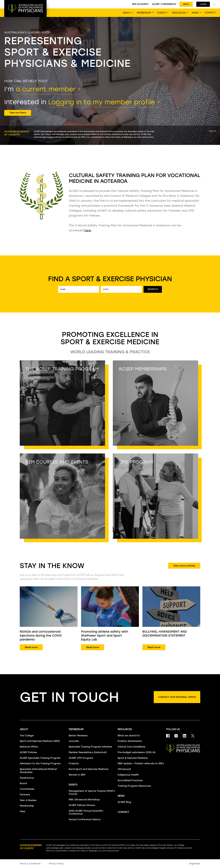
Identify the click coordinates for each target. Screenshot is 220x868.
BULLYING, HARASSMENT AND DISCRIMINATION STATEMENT (165, 634)
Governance (27, 778)
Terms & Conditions (30, 864)
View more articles (184, 566)
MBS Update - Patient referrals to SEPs (141, 763)
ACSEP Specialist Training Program (40, 758)
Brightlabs (195, 864)
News (121, 796)
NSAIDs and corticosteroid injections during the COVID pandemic (41, 635)
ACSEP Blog (124, 802)
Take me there (18, 113)
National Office (29, 747)
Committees (27, 789)
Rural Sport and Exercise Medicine (88, 769)
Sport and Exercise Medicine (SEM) (40, 741)
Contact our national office (177, 697)
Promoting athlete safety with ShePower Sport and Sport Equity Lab (105, 635)
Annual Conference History (85, 819)
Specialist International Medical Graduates (38, 771)
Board (23, 783)
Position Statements (130, 741)
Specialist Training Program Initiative (90, 747)
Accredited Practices (130, 780)
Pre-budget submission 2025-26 (137, 752)
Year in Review (28, 800)
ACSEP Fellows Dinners (82, 805)
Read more (31, 647)
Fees (22, 811)
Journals (74, 741)
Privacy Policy (56, 864)
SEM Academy (140, 4)
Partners (25, 795)
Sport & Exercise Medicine (133, 758)
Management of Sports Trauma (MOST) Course (92, 793)
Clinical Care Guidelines (131, 747)
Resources (125, 729)
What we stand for (129, 736)
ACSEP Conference (164, 4)
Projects (74, 763)
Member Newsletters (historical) (88, 752)
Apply (186, 4)
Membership (27, 806)
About (24, 729)
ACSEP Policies (28, 752)
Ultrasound (124, 769)
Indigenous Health (128, 775)
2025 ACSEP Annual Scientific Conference (86, 812)
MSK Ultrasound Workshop (84, 800)
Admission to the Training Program (40, 763)
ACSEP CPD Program (81, 758)
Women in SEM (77, 775)
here (88, 230)
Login (203, 4)
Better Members (78, 736)
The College (27, 736)
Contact (123, 812)
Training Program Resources (134, 786)
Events (73, 785)
